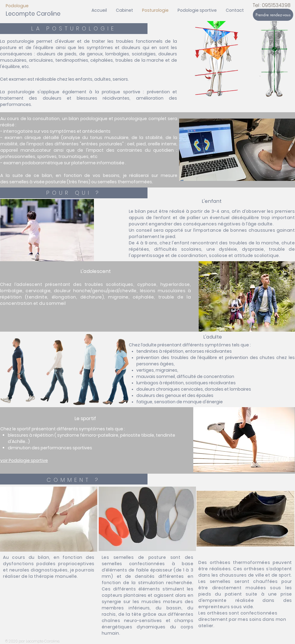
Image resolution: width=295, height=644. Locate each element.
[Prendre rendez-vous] (273, 15)
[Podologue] (28, 6)
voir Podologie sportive (24, 460)
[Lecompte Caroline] (33, 14)
